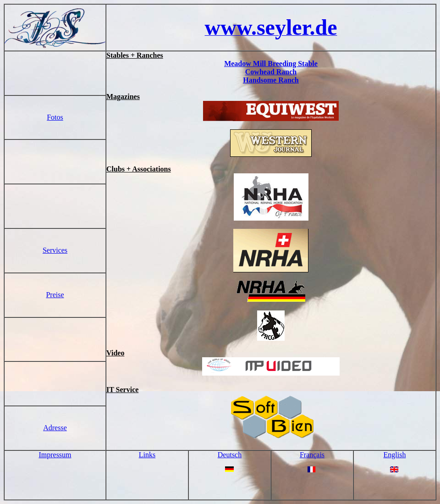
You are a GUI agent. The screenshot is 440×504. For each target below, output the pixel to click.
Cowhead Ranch (271, 72)
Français (312, 455)
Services (55, 250)
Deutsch (230, 455)
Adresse (55, 428)
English (395, 455)
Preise (55, 295)
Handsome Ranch (271, 80)
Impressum (55, 455)
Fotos (55, 117)
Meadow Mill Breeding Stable (271, 64)
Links (147, 455)
